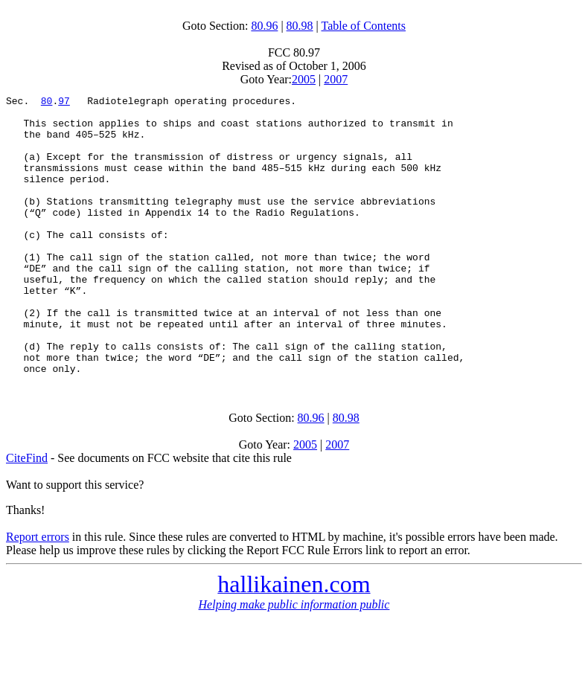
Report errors (38, 593)
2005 (304, 79)
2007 (336, 79)
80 (47, 103)
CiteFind (27, 514)
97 (64, 103)
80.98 (300, 26)
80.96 (264, 26)
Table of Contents (364, 26)
